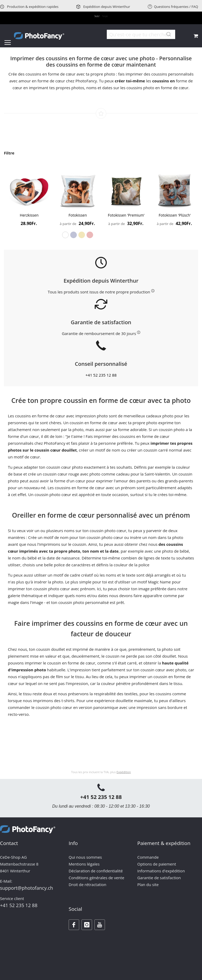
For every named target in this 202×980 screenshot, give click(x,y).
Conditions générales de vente (96, 878)
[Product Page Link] (29, 190)
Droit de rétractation (87, 884)
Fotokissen (78, 215)
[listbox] (78, 235)
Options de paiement (157, 864)
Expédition (124, 772)
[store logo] (39, 36)
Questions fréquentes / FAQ (173, 7)
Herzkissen (29, 215)
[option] (65, 235)
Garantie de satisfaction (159, 878)
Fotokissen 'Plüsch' (175, 215)
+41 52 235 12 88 (101, 375)
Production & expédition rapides (29, 7)
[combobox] (141, 34)
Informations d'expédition (161, 871)
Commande (148, 857)
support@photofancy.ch (27, 888)
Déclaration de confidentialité (96, 871)
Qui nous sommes (85, 857)
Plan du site (148, 884)
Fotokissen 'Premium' (126, 215)
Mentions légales (84, 864)
